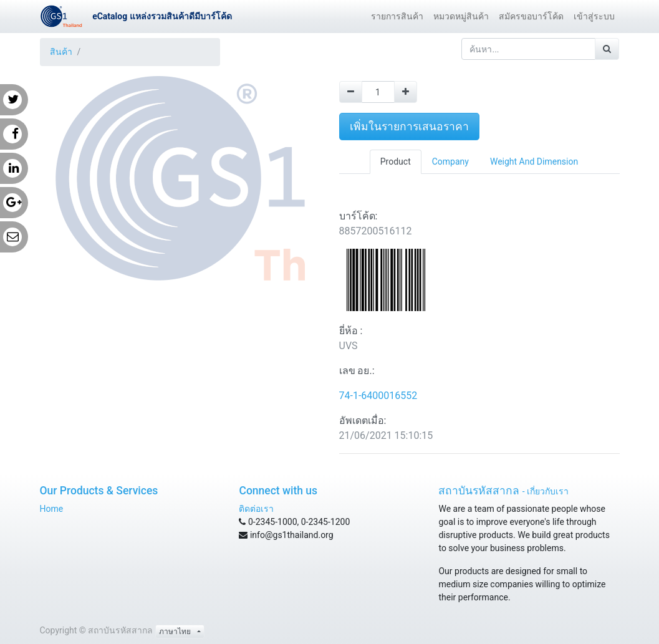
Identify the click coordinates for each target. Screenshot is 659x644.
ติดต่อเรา (256, 509)
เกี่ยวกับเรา (548, 491)
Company (450, 161)
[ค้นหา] (607, 49)
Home (52, 509)
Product (396, 161)
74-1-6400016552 (378, 396)
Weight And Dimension (534, 161)
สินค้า (61, 52)
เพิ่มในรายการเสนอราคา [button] (409, 127)
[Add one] (406, 92)
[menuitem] (397, 17)
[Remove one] (351, 92)
